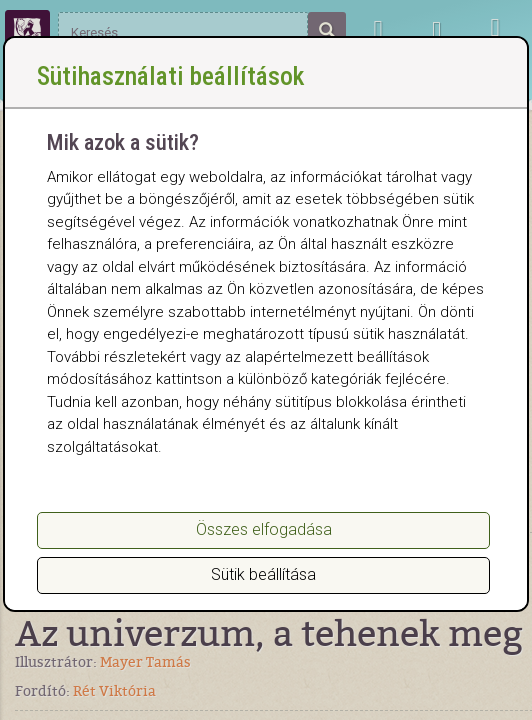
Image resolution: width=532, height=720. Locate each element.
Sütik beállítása (263, 574)
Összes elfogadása (264, 529)
